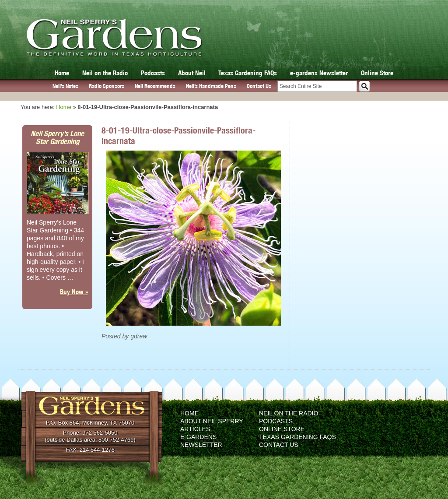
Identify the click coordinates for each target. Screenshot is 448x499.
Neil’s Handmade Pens (211, 86)
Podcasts (153, 73)
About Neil (192, 73)
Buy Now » (74, 292)
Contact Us (259, 86)
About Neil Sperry (212, 421)
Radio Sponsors (107, 86)
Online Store (377, 73)
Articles (195, 429)
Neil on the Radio (105, 73)
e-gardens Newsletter (319, 73)
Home (62, 73)
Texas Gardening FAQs (248, 73)
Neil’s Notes (65, 86)
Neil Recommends (155, 86)
